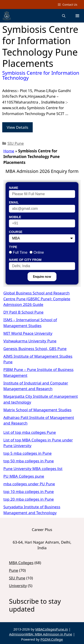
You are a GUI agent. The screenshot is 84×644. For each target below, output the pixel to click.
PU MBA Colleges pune (24, 476)
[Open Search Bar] (64, 16)
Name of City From (25, 260)
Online (39, 252)
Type (13, 247)
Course (16, 232)
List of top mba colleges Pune (30, 432)
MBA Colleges (21, 563)
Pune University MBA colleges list (33, 469)
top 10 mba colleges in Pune (29, 491)
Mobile (15, 217)
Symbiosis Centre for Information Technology (41, 75)
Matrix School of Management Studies (37, 410)
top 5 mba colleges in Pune (27, 453)
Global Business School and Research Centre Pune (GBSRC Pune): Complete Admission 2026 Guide (37, 299)
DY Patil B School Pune (23, 312)
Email (14, 202)
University (18, 586)
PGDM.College (52, 639)
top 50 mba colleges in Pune (29, 461)
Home (9, 151)
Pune (14, 570)
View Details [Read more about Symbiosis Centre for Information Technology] (17, 127)
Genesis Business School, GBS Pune (35, 349)
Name (14, 188)
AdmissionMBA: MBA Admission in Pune (41, 634)
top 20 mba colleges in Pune (29, 499)
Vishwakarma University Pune (30, 341)
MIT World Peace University (28, 333)
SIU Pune (16, 143)
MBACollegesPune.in (52, 629)
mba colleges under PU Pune (29, 484)
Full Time (20, 252)
